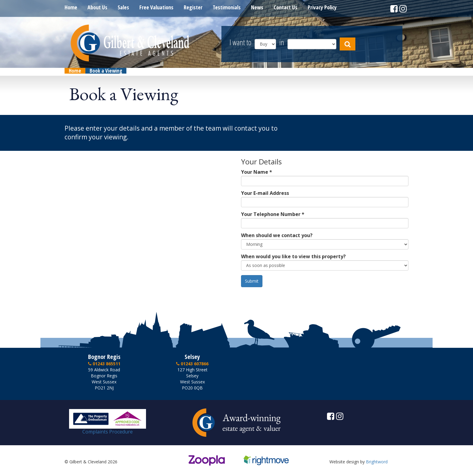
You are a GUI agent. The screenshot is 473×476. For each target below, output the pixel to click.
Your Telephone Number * (273, 214)
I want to (240, 43)
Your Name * (257, 172)
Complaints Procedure (108, 429)
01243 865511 (104, 364)
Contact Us (286, 7)
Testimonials (227, 7)
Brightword (377, 462)
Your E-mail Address (265, 193)
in (282, 43)
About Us (97, 7)
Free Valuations (156, 7)
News (257, 7)
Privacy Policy (322, 7)
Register (193, 7)
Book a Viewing (106, 71)
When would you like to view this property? (293, 256)
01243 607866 (192, 364)
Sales (123, 7)
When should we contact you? (277, 235)
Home (71, 7)
